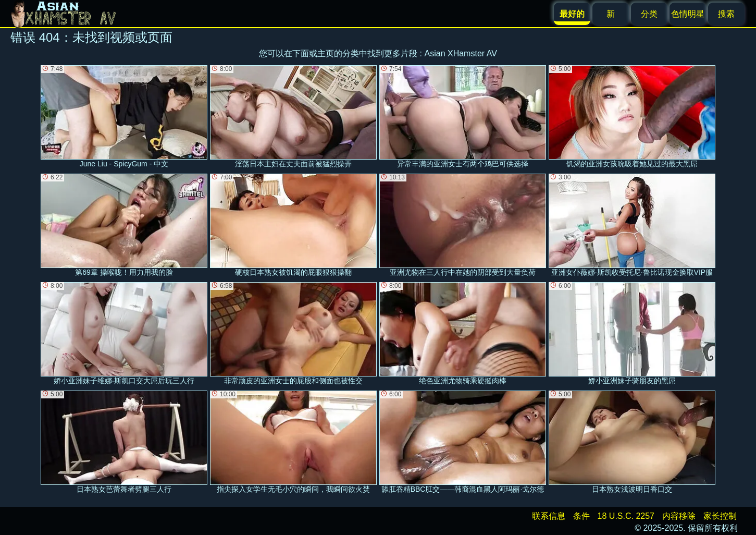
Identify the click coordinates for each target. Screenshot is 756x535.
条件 (581, 516)
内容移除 (679, 516)
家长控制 (720, 516)
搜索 (726, 14)
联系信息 (549, 516)
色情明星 (688, 14)
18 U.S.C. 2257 (626, 516)
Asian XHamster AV (461, 53)
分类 (649, 14)
